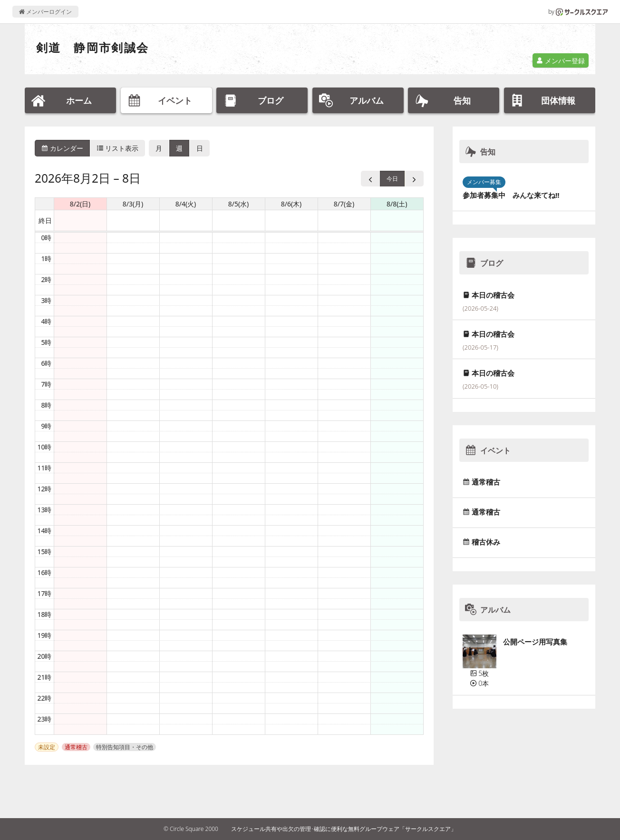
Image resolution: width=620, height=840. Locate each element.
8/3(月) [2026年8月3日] (133, 204)
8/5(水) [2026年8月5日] (239, 204)
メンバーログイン (45, 12)
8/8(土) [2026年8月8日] (397, 204)
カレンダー (62, 148)
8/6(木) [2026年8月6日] (291, 204)
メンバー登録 (561, 61)
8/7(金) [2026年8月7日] (344, 204)
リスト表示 (118, 148)
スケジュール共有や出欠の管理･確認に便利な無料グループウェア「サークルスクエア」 (344, 829)
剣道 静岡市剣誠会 (93, 47)
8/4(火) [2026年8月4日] (186, 204)
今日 (392, 179)
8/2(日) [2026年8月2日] (80, 204)
